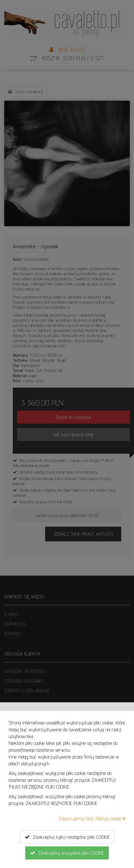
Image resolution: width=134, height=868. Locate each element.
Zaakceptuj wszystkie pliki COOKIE (67, 853)
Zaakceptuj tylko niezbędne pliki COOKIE (67, 837)
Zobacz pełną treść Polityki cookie (92, 818)
